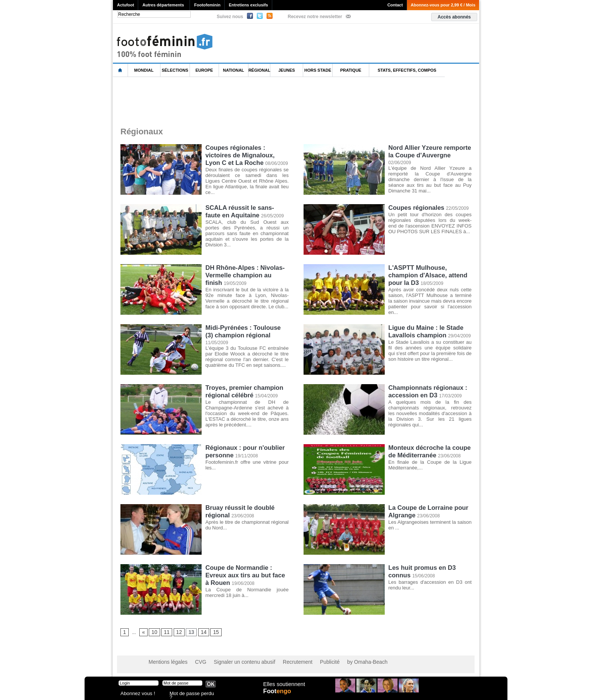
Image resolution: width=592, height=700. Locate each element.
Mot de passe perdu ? (190, 694)
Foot (279, 695)
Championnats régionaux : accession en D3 (427, 391)
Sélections (175, 70)
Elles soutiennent (283, 688)
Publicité (311, 662)
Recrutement (282, 662)
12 (177, 632)
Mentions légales (166, 662)
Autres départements (163, 5)
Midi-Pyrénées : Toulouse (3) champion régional (246, 331)
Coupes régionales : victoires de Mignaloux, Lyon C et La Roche (247, 154)
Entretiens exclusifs (248, 5)
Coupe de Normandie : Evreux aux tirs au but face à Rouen (246, 574)
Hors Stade (318, 70)
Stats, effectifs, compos (407, 70)
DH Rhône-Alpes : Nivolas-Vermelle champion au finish (246, 271)
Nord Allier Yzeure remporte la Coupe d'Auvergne (429, 151)
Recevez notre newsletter (315, 17)
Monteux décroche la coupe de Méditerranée (428, 451)
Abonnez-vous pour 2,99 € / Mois (443, 5)
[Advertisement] (250, 102)
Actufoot (126, 5)
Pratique (351, 70)
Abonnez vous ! (135, 694)
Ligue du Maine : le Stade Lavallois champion (425, 331)
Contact (395, 5)
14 (200, 632)
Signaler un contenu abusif (234, 662)
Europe (204, 70)
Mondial (144, 70)
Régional (259, 70)
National (234, 70)
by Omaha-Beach (345, 662)
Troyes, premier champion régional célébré (243, 391)
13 (188, 632)
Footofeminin (207, 5)
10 (153, 632)
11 (165, 632)
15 (211, 632)
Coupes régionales (415, 207)
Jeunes (287, 70)
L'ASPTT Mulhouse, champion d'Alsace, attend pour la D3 (427, 274)
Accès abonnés (454, 17)
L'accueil (120, 70)
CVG (195, 662)
